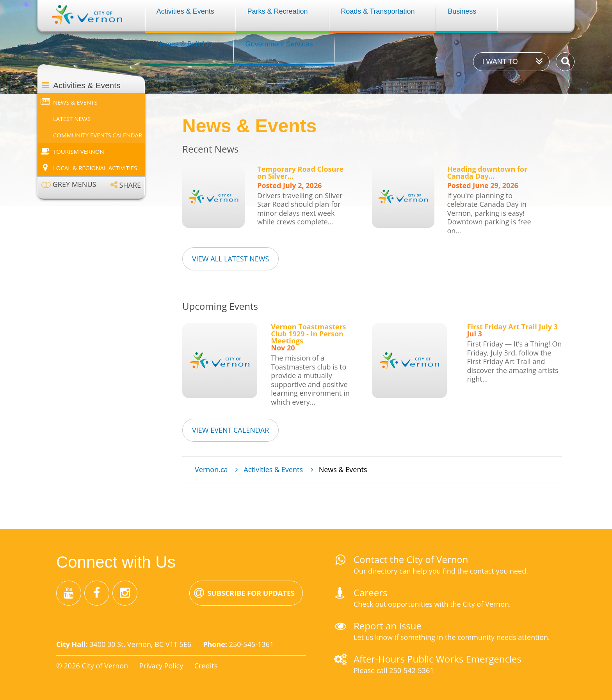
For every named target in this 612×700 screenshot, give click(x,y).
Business (462, 11)
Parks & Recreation (278, 11)
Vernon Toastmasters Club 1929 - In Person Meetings (308, 334)
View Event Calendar (230, 430)
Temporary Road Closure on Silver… (300, 172)
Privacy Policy (161, 666)
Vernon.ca (211, 469)
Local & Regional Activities (95, 168)
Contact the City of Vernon (411, 559)
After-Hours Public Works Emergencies (438, 659)
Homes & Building (184, 44)
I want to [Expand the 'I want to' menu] (500, 62)
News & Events (75, 102)
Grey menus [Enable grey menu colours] (75, 184)
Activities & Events (185, 11)
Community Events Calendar (98, 135)
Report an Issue (388, 626)
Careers (370, 593)
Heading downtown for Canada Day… (487, 172)
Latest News (72, 119)
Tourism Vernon (79, 151)
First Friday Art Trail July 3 (512, 327)
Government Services (279, 44)
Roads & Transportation (378, 11)
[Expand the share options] (126, 185)
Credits (206, 666)
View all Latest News (230, 259)
